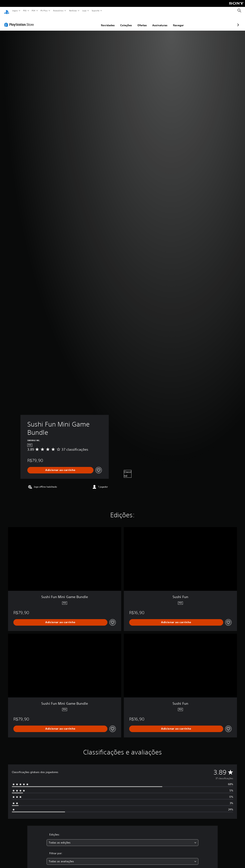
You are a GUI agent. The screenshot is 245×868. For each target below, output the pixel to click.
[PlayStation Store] (20, 21)
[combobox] (122, 839)
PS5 (25, 11)
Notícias (73, 11)
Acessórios (58, 11)
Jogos (15, 11)
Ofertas (122, 22)
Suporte (95, 11)
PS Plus (44, 11)
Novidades (88, 22)
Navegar (158, 22)
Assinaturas (140, 22)
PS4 (33, 11)
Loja (84, 11)
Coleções (106, 22)
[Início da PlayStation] (7, 11)
